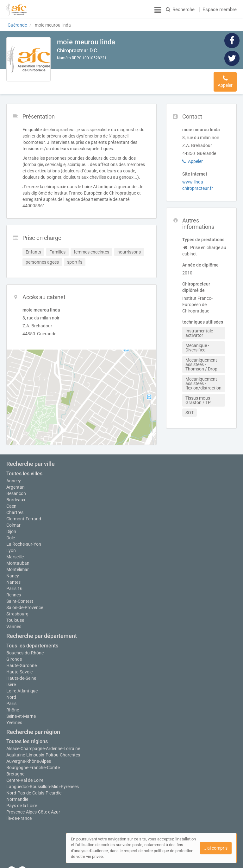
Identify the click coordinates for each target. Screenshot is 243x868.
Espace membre (220, 10)
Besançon (16, 487)
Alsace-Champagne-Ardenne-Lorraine (43, 745)
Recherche (180, 10)
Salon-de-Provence (25, 604)
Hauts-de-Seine (21, 675)
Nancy (13, 573)
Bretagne (15, 771)
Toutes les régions (27, 738)
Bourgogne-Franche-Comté (33, 764)
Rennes (14, 592)
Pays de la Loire (22, 802)
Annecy (14, 474)
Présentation (74, 78)
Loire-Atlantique (22, 688)
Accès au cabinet (150, 78)
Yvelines (14, 719)
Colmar (13, 519)
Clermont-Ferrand (24, 512)
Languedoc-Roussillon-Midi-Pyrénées (43, 783)
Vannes (14, 623)
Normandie (17, 796)
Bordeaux (16, 493)
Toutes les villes (24, 467)
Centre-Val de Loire (25, 777)
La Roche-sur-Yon (24, 538)
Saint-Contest (20, 598)
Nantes (13, 579)
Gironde (14, 656)
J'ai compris (216, 848)
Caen (11, 500)
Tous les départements (32, 643)
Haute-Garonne (22, 662)
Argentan (16, 481)
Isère (11, 681)
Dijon (11, 525)
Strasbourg (17, 611)
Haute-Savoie (19, 669)
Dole (11, 531)
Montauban (18, 560)
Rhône (13, 707)
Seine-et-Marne (21, 713)
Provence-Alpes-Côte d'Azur (33, 809)
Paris (11, 700)
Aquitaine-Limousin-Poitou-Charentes (43, 752)
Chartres (15, 506)
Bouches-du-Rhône (25, 650)
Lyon (11, 544)
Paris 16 (14, 585)
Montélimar (18, 566)
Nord (11, 694)
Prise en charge (110, 78)
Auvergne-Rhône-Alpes (29, 758)
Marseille (15, 554)
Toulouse (15, 617)
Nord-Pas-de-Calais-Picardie (34, 790)
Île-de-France (19, 815)
